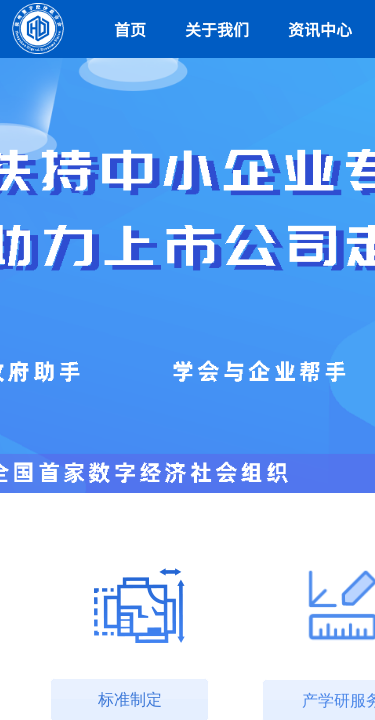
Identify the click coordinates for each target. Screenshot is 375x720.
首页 (130, 29)
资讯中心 (320, 29)
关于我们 (217, 29)
